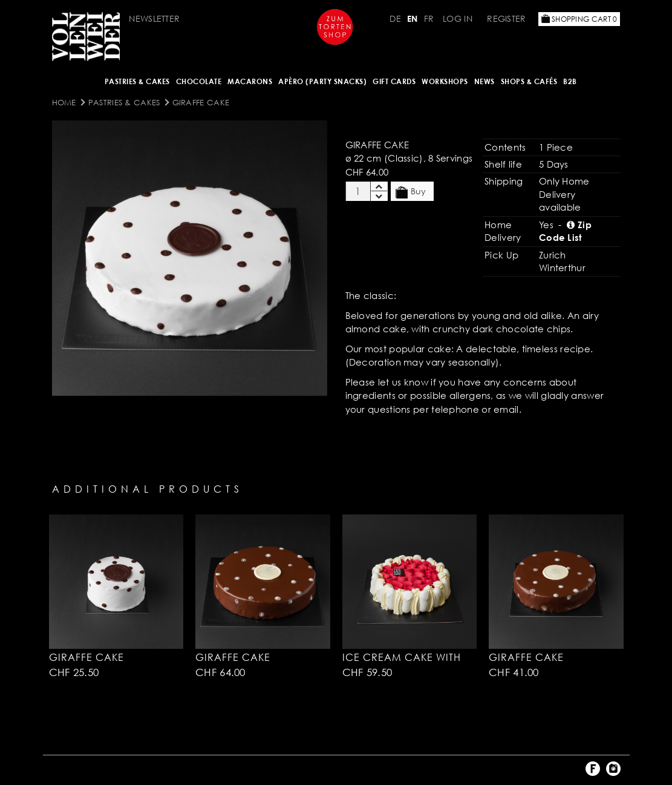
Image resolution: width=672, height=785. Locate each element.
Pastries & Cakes (137, 81)
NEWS (484, 81)
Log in (458, 18)
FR (429, 18)
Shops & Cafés (529, 81)
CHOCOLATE (199, 81)
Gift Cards (394, 81)
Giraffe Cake (201, 102)
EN (413, 18)
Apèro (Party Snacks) (322, 81)
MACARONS (250, 81)
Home (64, 102)
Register (506, 18)
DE (395, 18)
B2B (570, 81)
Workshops (445, 81)
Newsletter (154, 18)
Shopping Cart (579, 19)
